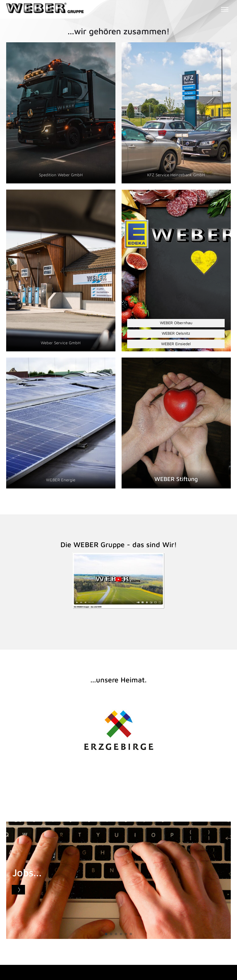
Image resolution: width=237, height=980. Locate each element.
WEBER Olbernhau (176, 323)
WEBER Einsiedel (176, 344)
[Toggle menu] (225, 9)
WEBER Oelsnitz (176, 333)
